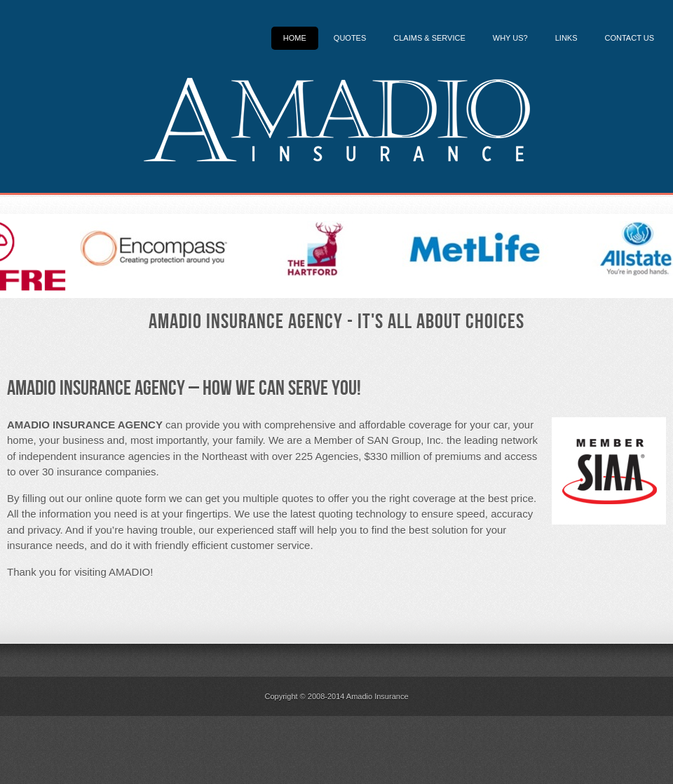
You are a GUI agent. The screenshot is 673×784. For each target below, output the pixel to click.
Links (566, 38)
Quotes (350, 38)
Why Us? (510, 38)
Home (295, 38)
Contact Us (630, 38)
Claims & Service (429, 38)
